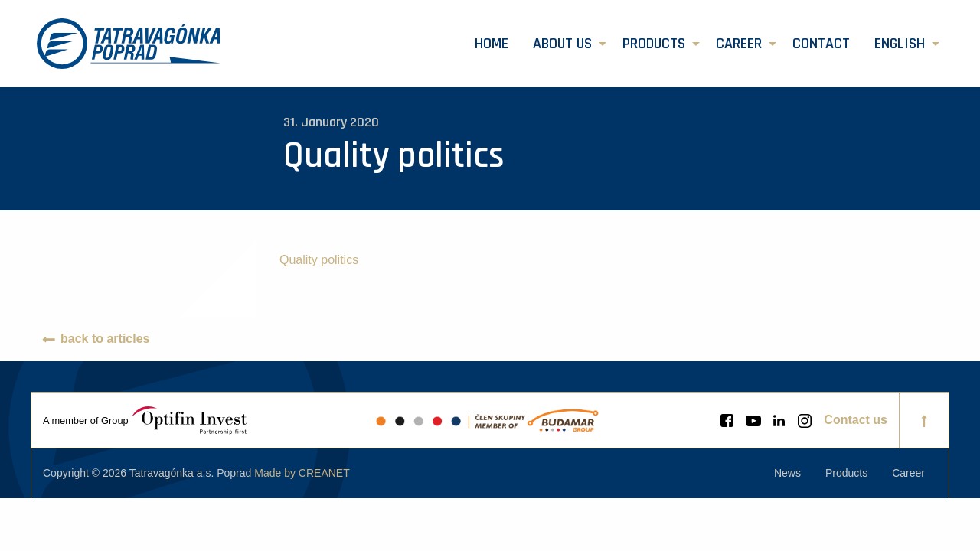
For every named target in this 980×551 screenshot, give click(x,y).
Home (492, 44)
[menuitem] (492, 44)
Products (654, 44)
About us (562, 44)
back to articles (105, 339)
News (787, 473)
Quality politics (319, 260)
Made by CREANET (302, 473)
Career (739, 44)
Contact (821, 44)
